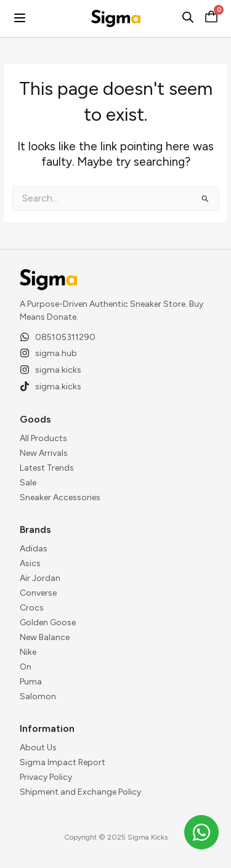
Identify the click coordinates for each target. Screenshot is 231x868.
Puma (31, 682)
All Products (43, 438)
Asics (30, 563)
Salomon (38, 696)
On (26, 667)
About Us (38, 748)
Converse (38, 593)
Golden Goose (48, 623)
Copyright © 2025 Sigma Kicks (116, 837)
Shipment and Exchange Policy (80, 792)
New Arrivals (44, 453)
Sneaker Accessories (60, 497)
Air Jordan (40, 578)
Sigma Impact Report (63, 762)
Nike (28, 652)
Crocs (32, 608)
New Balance (45, 637)
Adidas (34, 549)
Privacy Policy (46, 777)
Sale (28, 483)
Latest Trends (47, 468)
